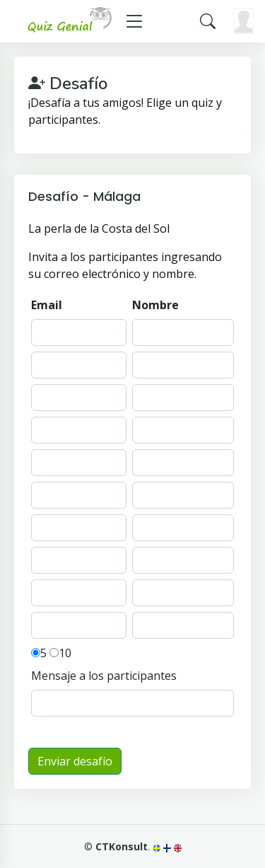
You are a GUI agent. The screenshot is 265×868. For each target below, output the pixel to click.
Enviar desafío (75, 761)
